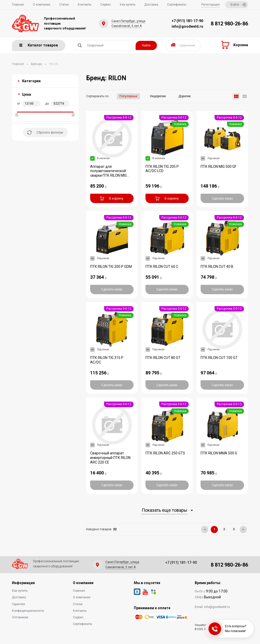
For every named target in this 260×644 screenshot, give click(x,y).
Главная (18, 5)
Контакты (85, 5)
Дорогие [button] (185, 96)
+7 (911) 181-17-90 (187, 21)
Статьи (64, 5)
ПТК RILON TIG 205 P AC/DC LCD (162, 169)
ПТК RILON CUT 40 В (217, 267)
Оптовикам (20, 617)
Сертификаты (177, 5)
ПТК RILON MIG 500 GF (218, 167)
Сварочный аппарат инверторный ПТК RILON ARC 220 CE (110, 458)
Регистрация (210, 5)
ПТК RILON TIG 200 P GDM (111, 267)
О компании (42, 5)
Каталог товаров (39, 45)
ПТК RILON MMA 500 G (219, 453)
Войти (238, 5)
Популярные (128, 96)
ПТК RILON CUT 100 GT (219, 358)
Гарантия (18, 604)
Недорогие (158, 96)
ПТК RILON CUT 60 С (162, 267)
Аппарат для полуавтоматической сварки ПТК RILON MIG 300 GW (108, 173)
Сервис (106, 5)
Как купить (128, 5)
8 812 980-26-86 (229, 24)
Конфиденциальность (28, 611)
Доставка (151, 5)
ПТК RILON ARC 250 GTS (165, 453)
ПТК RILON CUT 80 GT (163, 358)
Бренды (37, 64)
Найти (146, 45)
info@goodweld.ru (187, 26)
